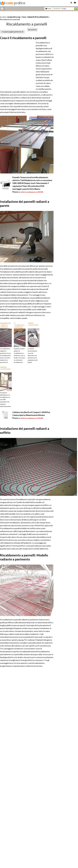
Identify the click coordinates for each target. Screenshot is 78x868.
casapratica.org (14, 17)
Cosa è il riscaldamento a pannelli (23, 38)
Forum (48, 9)
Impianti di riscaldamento (38, 17)
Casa (24, 17)
